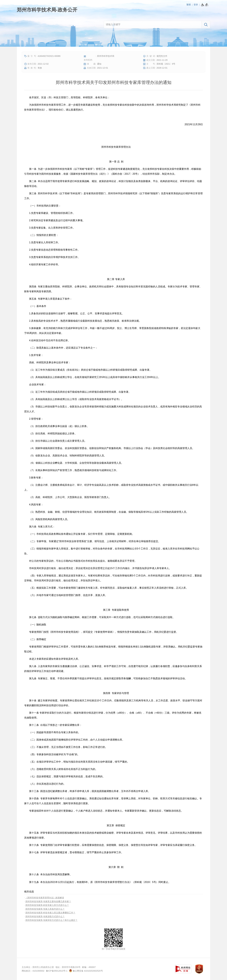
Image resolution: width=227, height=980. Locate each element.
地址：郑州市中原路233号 (68, 967)
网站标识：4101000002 (33, 971)
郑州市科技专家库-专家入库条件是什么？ (45, 909)
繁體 (189, 5)
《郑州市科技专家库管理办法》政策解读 (45, 898)
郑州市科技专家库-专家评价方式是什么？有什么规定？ (52, 920)
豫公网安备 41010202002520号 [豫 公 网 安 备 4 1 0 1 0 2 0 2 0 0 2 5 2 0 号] (86, 971)
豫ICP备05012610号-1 (57, 971)
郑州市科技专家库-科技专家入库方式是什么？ (47, 905)
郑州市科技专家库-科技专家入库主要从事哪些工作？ (50, 913)
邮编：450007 (89, 967)
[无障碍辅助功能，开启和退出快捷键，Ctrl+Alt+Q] (205, 5)
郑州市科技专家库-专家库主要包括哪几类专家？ (48, 901)
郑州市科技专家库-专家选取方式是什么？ (45, 916)
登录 (196, 5)
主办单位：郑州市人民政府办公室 (38, 967)
